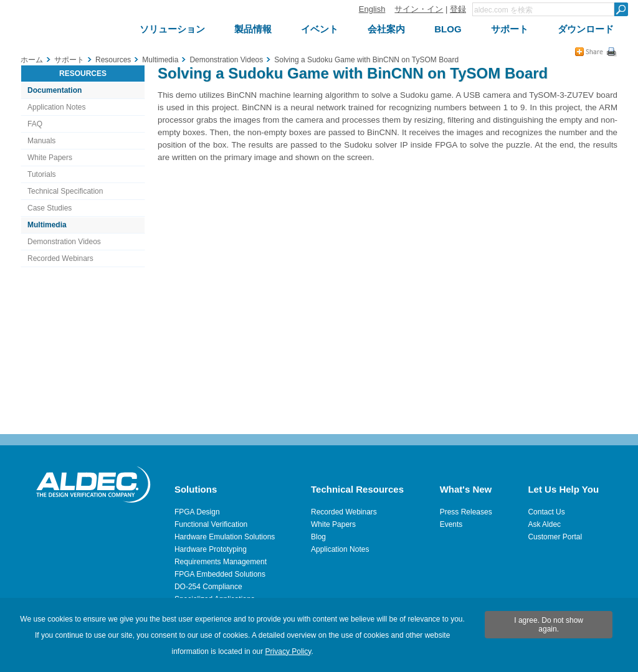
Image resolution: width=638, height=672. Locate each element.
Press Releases (466, 512)
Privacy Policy (288, 651)
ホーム (32, 60)
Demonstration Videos (64, 242)
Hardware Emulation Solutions (225, 537)
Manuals (41, 141)
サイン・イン (419, 9)
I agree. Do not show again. (549, 625)
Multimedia (47, 225)
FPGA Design (197, 512)
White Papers (50, 158)
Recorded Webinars (60, 258)
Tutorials (42, 174)
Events (451, 524)
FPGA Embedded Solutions (220, 574)
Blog (318, 537)
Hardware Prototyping (211, 549)
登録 (458, 9)
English (372, 9)
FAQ (35, 124)
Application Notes (56, 107)
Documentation (55, 90)
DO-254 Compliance (208, 587)
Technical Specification (65, 191)
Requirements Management (221, 562)
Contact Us (546, 512)
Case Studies (50, 208)
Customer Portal (555, 537)
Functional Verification (211, 524)
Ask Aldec (544, 524)
